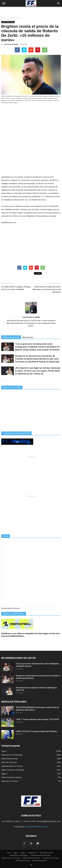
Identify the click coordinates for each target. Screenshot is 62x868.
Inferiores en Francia (10, 781)
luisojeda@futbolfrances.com (37, 827)
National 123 (33, 853)
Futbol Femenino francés (11, 777)
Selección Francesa (9, 762)
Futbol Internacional (8, 22)
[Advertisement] (31, 11)
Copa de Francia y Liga (50, 858)
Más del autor (28, 337)
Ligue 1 (4, 751)
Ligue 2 (4, 774)
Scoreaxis (16, 608)
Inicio (3, 18)
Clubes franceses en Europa (13, 770)
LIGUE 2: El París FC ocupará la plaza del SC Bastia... (37, 731)
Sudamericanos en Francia (12, 766)
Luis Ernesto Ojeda (11, 44)
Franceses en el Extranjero (12, 755)
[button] (58, 3)
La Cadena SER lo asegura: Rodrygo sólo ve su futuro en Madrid (16, 288)
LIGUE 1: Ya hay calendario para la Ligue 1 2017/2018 (37, 719)
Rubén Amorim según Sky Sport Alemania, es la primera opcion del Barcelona (47, 289)
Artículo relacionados (11, 337)
